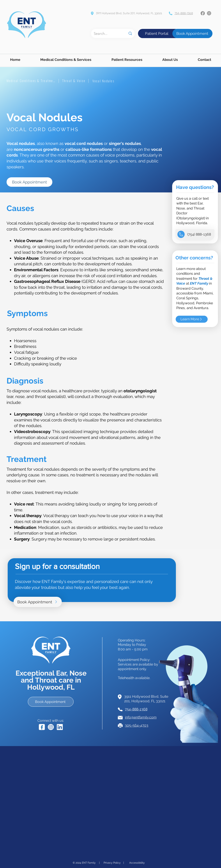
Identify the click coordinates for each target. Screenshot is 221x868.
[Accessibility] (137, 863)
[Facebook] (203, 13)
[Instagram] (209, 13)
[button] (66, 60)
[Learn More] (192, 319)
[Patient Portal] (157, 33)
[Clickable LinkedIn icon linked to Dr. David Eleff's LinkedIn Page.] (60, 727)
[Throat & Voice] (74, 81)
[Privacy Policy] (112, 863)
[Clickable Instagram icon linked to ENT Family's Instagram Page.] (51, 727)
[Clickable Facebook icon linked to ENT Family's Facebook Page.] (42, 727)
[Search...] (107, 33)
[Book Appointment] (192, 33)
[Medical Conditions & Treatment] (31, 81)
